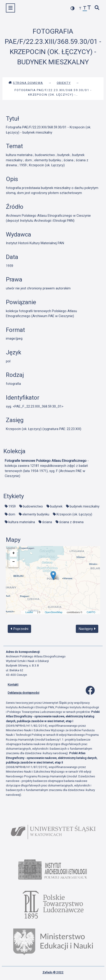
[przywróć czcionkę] (85, 9)
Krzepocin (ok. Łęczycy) (74, 514)
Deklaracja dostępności (23, 693)
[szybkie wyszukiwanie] (97, 8)
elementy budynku (36, 514)
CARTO (91, 612)
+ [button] (14, 553)
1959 (12, 506)
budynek (56, 506)
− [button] (14, 562)
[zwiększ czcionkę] (89, 8)
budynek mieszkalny (85, 506)
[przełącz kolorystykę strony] (73, 8)
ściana (47, 522)
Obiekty (64, 83)
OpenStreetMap (54, 612)
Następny (87, 629)
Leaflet (29, 612)
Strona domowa (26, 83)
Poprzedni (20, 629)
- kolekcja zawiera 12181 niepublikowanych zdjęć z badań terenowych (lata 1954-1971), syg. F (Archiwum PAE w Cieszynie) (47, 468)
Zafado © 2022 (53, 972)
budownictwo (33, 506)
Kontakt (13, 684)
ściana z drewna (71, 522)
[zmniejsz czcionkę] (80, 9)
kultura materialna (22, 522)
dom (12, 514)
